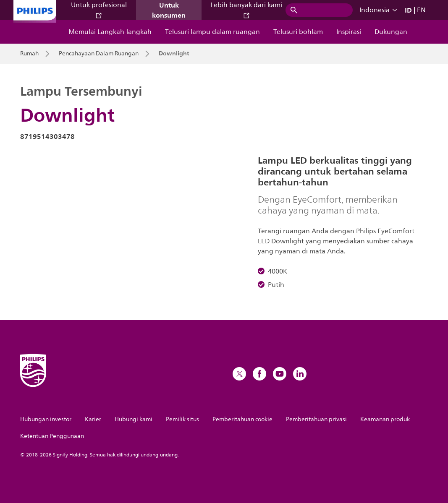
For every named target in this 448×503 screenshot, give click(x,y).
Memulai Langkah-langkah (110, 32)
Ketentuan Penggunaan (52, 436)
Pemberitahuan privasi (316, 419)
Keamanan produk (385, 419)
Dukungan (391, 32)
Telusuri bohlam (298, 32)
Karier (93, 419)
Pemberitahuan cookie (242, 419)
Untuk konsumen (169, 10)
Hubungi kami (134, 419)
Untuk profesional (99, 9)
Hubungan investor (46, 419)
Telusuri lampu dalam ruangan (212, 32)
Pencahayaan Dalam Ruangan (99, 54)
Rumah (29, 54)
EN (421, 10)
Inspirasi (349, 32)
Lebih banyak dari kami (246, 9)
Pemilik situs (182, 419)
